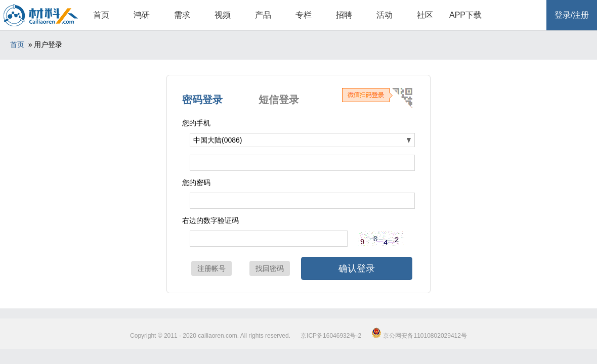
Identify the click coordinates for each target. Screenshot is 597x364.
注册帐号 (211, 268)
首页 (101, 15)
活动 (385, 15)
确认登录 (357, 268)
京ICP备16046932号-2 (331, 336)
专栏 (304, 15)
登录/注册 (572, 15)
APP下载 (465, 15)
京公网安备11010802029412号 (419, 336)
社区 (425, 15)
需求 (182, 15)
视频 (223, 15)
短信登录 (279, 100)
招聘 (344, 15)
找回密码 (270, 268)
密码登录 (202, 100)
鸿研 (142, 15)
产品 (263, 15)
